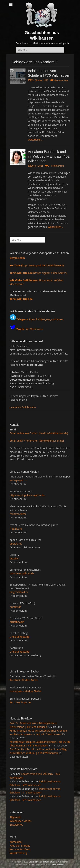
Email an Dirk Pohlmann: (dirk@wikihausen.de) (37, 441)
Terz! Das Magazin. (21, 702)
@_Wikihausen (30, 329)
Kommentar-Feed (20, 849)
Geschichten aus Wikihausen (43, 862)
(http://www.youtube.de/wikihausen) (37, 265)
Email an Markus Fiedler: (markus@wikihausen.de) (39, 433)
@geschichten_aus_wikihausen (40, 319)
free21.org (16, 529)
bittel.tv (14, 558)
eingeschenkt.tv (19, 592)
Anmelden (16, 842)
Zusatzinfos (16, 825)
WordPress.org (18, 853)
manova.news (18, 514)
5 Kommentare (61, 80)
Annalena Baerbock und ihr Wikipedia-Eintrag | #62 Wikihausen (49, 156)
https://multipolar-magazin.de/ (28, 495)
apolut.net (16, 544)
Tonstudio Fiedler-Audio (24, 680)
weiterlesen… (36, 140)
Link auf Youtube (20, 637)
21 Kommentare (56, 166)
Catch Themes (58, 865)
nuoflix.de (16, 607)
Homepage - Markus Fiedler (26, 691)
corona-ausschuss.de (22, 573)
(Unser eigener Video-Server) (38, 273)
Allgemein (16, 817)
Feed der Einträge (20, 846)
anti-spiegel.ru (18, 480)
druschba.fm (17, 622)
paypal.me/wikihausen (23, 407)
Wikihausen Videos (21, 821)
